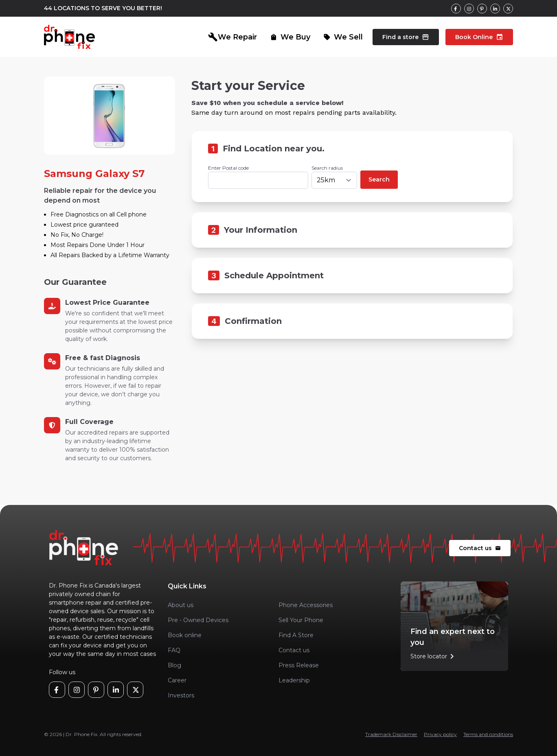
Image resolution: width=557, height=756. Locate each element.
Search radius (327, 168)
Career (177, 680)
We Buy (290, 37)
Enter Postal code (228, 168)
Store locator (434, 656)
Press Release (299, 665)
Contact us (480, 548)
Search (379, 179)
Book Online (479, 37)
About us (181, 605)
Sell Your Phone (301, 620)
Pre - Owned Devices (198, 620)
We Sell (343, 37)
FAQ (174, 650)
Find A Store (296, 635)
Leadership (294, 680)
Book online (185, 635)
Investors (181, 695)
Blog (174, 665)
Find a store (406, 37)
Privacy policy (440, 734)
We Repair (232, 37)
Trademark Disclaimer (391, 734)
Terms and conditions (488, 734)
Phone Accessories (306, 605)
